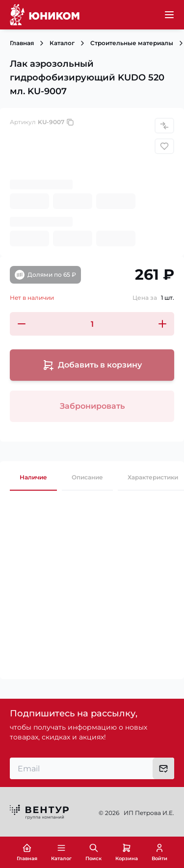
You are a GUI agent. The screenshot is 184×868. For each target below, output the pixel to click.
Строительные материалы (132, 43)
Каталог (62, 43)
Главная (22, 43)
